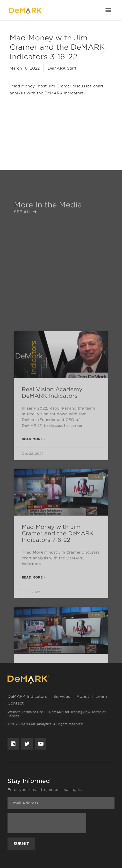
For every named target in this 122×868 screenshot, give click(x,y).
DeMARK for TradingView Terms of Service (57, 714)
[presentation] (47, 823)
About (83, 696)
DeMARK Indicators (27, 696)
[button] (108, 10)
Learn (101, 696)
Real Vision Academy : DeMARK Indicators (54, 550)
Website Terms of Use (25, 712)
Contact (16, 703)
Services (62, 696)
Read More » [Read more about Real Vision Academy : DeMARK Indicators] (34, 596)
